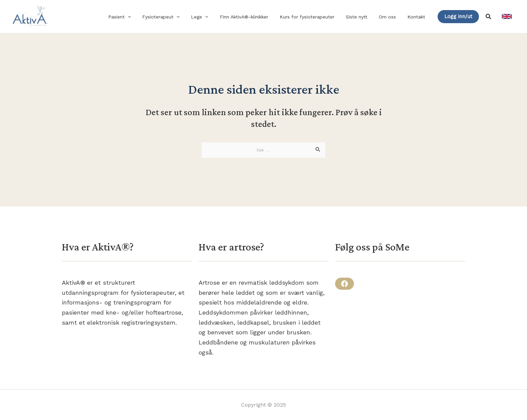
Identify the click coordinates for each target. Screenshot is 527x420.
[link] (507, 16)
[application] (143, 17)
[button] (458, 17)
